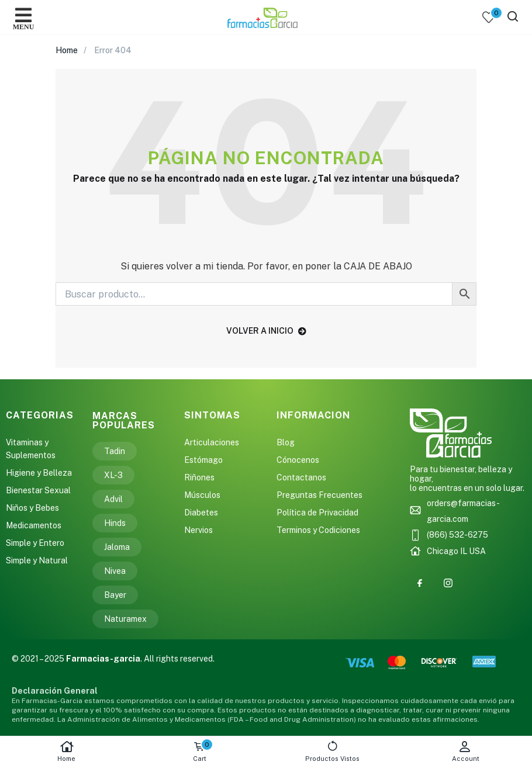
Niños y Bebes (32, 508)
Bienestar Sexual (38, 490)
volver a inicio (266, 331)
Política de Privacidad (317, 513)
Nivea (115, 571)
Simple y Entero (35, 543)
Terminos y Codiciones (318, 530)
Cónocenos (298, 460)
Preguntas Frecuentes (319, 495)
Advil (113, 499)
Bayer (115, 595)
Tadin (115, 451)
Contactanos (301, 477)
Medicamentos (34, 525)
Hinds (115, 523)
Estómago (203, 460)
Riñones (199, 477)
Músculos (202, 495)
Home (67, 751)
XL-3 (113, 475)
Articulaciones (212, 442)
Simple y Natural (37, 560)
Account (466, 751)
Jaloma (117, 547)
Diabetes (201, 513)
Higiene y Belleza (39, 473)
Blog (286, 442)
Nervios (198, 530)
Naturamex (125, 619)
